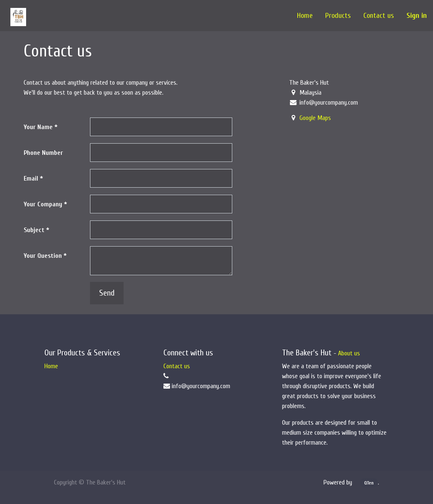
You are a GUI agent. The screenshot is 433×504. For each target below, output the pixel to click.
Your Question (43, 256)
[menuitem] (305, 16)
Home (51, 366)
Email (31, 179)
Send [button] (107, 293)
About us (349, 353)
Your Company (43, 204)
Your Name (38, 127)
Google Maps (315, 118)
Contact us (177, 366)
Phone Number (43, 153)
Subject (34, 230)
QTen (369, 483)
